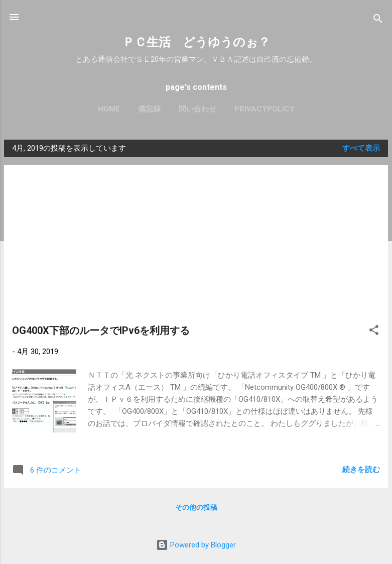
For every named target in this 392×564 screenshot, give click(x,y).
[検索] (378, 20)
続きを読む (361, 470)
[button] (374, 332)
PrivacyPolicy (265, 109)
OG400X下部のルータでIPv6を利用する (101, 330)
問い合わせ (198, 109)
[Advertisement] (196, 249)
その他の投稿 (196, 507)
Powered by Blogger (196, 545)
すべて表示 (361, 148)
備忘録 (149, 109)
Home (109, 109)
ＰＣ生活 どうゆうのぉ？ (196, 42)
